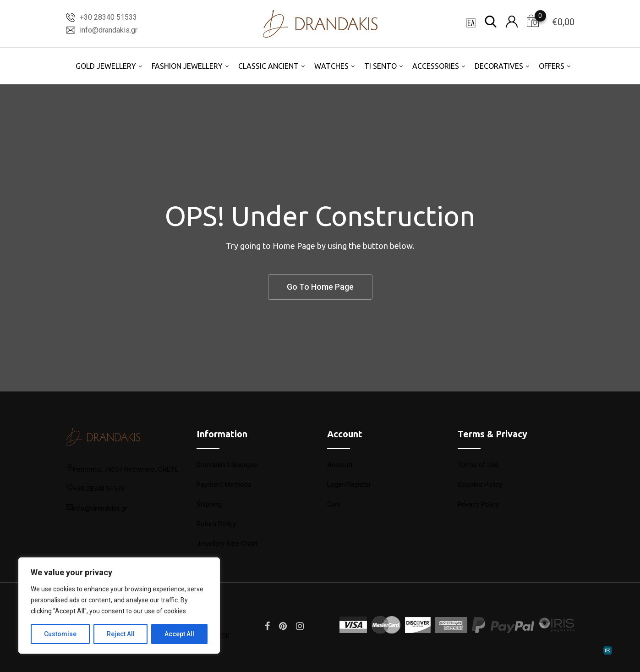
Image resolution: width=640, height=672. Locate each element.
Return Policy (216, 524)
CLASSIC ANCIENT (268, 66)
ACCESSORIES (436, 66)
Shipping (209, 504)
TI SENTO (380, 66)
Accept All (179, 634)
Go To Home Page (320, 287)
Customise (60, 634)
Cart (334, 504)
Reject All (121, 634)
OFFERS (552, 66)
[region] (119, 606)
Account (340, 465)
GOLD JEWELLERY (106, 66)
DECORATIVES (499, 66)
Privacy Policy (478, 504)
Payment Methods (224, 485)
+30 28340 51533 (108, 17)
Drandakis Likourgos (227, 465)
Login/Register (349, 485)
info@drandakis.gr (109, 30)
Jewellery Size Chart (227, 544)
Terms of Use (478, 465)
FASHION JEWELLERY (187, 66)
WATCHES (331, 66)
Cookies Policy (480, 485)
